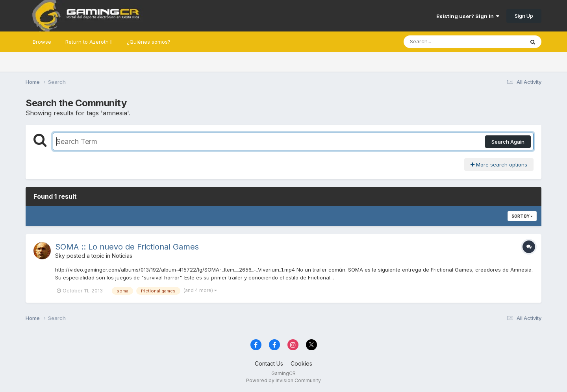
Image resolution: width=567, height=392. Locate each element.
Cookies (301, 363)
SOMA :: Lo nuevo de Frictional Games (127, 247)
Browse (42, 42)
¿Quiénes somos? (149, 42)
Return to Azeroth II (89, 42)
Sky (60, 256)
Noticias (122, 256)
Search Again (508, 142)
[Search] (442, 42)
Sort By (522, 216)
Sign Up (524, 16)
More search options (499, 165)
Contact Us (269, 363)
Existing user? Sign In (468, 16)
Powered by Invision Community (283, 380)
